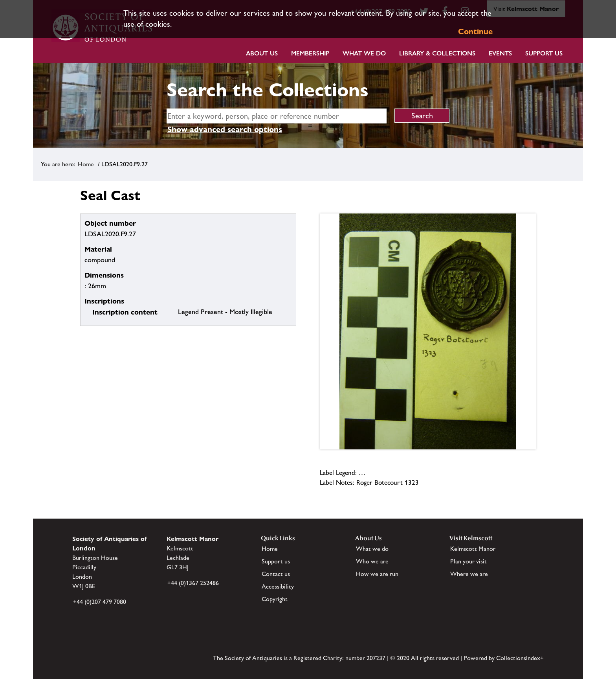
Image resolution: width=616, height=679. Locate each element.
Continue (475, 31)
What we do (364, 53)
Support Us (544, 53)
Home (86, 164)
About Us (262, 53)
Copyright (275, 599)
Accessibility (278, 586)
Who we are (372, 561)
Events (500, 53)
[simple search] (277, 116)
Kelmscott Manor (473, 549)
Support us (276, 561)
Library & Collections (437, 53)
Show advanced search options (225, 129)
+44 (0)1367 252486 (193, 583)
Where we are (469, 574)
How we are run (377, 574)
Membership (310, 53)
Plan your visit (468, 561)
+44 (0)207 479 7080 (100, 602)
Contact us (276, 574)
